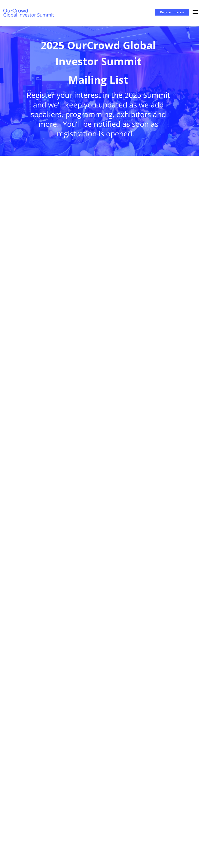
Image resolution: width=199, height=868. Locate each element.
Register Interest (172, 12)
